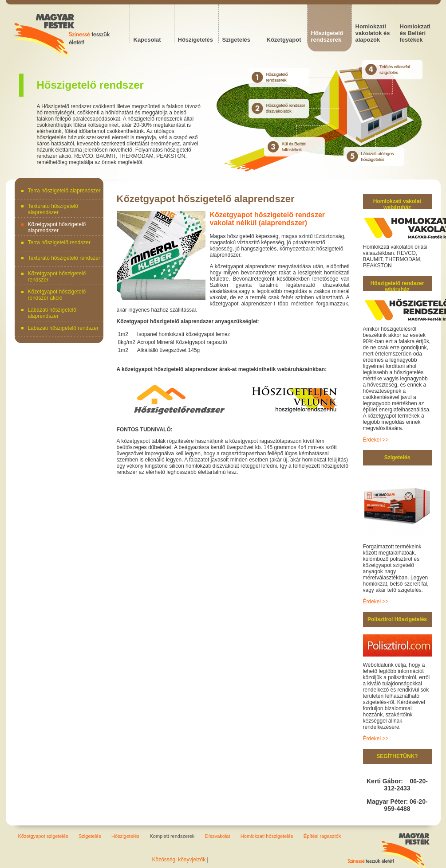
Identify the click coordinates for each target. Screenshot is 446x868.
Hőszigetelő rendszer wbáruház (397, 286)
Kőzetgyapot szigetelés (43, 836)
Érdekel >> (376, 440)
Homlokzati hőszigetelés (267, 836)
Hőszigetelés (125, 836)
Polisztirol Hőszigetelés (397, 619)
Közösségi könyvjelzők (179, 860)
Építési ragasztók (322, 836)
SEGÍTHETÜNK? (397, 756)
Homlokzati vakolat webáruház (397, 204)
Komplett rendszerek (172, 836)
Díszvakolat (218, 836)
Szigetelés (397, 457)
